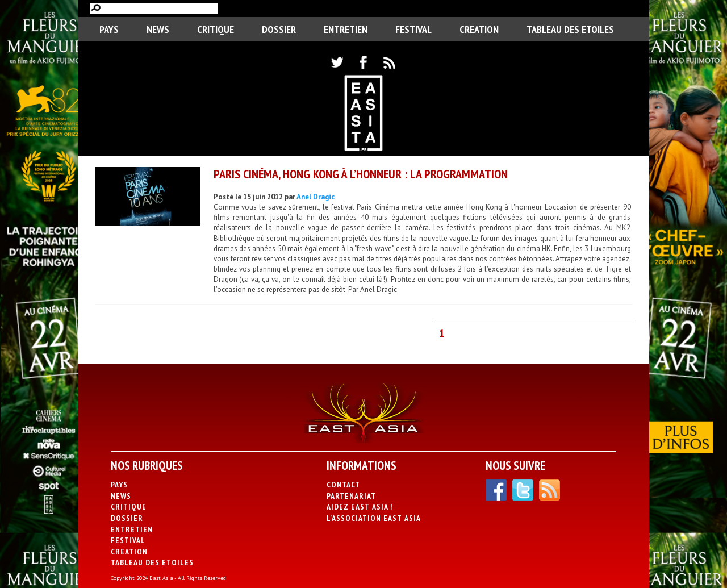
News (158, 29)
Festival (413, 29)
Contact (343, 485)
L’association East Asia (374, 518)
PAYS (109, 29)
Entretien (346, 29)
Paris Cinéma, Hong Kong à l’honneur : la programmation (361, 174)
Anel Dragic (316, 197)
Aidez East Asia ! (360, 507)
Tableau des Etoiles (570, 29)
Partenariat (351, 496)
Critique (216, 29)
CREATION (479, 29)
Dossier (279, 29)
